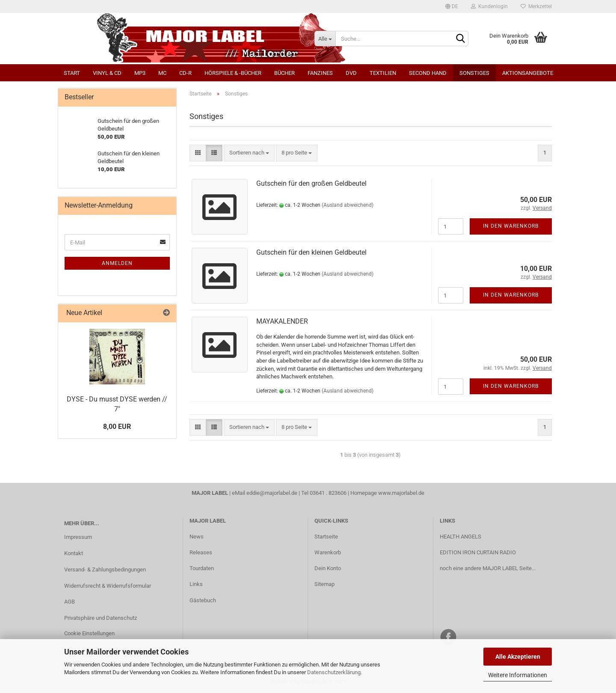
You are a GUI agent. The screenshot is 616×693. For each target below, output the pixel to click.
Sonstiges (474, 73)
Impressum (78, 537)
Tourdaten (202, 568)
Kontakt (74, 553)
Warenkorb (328, 552)
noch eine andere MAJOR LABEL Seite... (488, 568)
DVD (351, 73)
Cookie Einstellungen (89, 633)
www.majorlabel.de (401, 493)
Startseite (326, 537)
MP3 (140, 73)
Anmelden (117, 263)
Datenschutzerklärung (334, 672)
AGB (70, 602)
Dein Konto (328, 568)
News (197, 537)
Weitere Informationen (518, 675)
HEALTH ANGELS (461, 537)
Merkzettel (536, 6)
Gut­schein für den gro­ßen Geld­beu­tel (311, 183)
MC (162, 73)
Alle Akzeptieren (518, 657)
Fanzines (320, 73)
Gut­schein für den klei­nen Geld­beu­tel (311, 252)
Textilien (383, 73)
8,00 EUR (117, 427)
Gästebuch (203, 600)
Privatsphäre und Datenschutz (101, 618)
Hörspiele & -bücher (233, 73)
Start (72, 73)
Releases (201, 552)
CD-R (185, 73)
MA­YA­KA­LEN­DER (282, 321)
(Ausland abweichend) (348, 205)
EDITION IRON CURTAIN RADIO (478, 552)
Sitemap (324, 584)
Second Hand (428, 73)
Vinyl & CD (107, 73)
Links (196, 584)
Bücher (284, 73)
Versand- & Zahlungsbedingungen (105, 570)
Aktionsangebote (528, 73)
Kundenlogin (489, 6)
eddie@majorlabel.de (272, 493)
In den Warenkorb (511, 226)
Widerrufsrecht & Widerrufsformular (108, 586)
